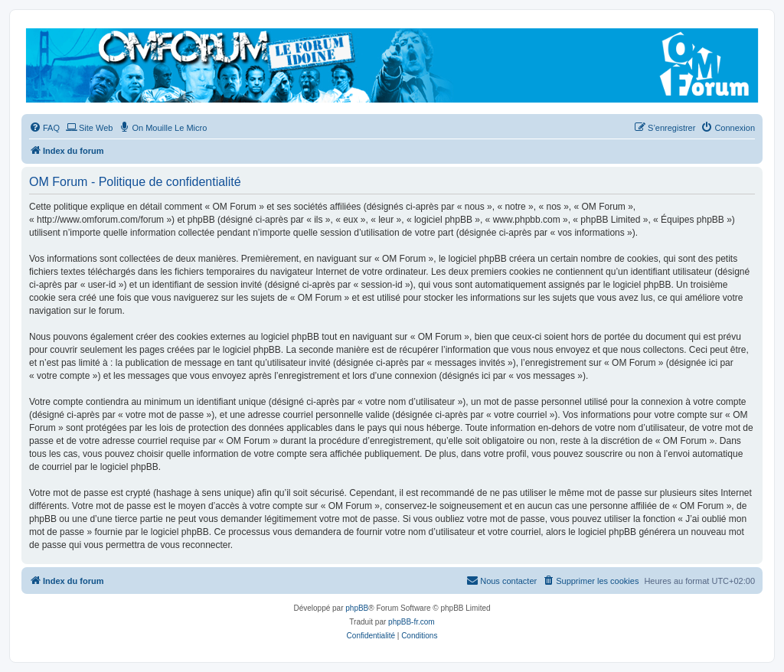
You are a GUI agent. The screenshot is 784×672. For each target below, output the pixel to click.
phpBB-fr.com (412, 622)
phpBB (357, 608)
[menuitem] (44, 128)
